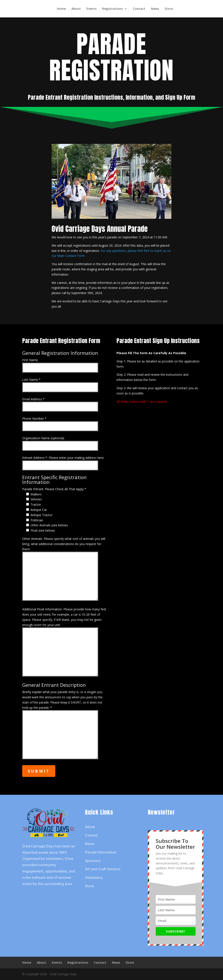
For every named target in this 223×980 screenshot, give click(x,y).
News (155, 9)
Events (91, 9)
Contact (139, 9)
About (76, 9)
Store (169, 9)
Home (61, 9)
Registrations (112, 9)
